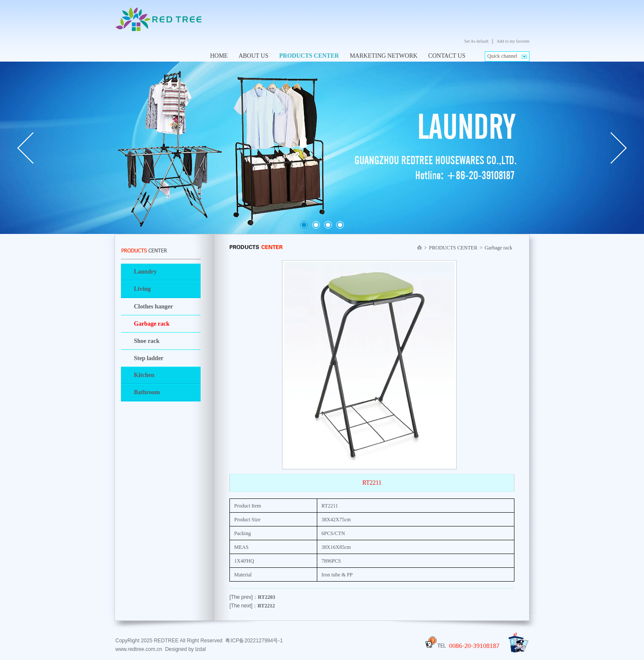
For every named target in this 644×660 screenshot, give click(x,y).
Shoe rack (147, 341)
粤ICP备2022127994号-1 (254, 641)
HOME (219, 56)
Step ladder (149, 358)
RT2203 (266, 597)
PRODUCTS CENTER (309, 56)
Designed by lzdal (185, 649)
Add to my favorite (513, 41)
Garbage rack (152, 324)
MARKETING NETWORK (383, 56)
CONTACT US (447, 56)
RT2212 (266, 606)
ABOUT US (253, 56)
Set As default (476, 41)
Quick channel (502, 56)
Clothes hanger (153, 307)
